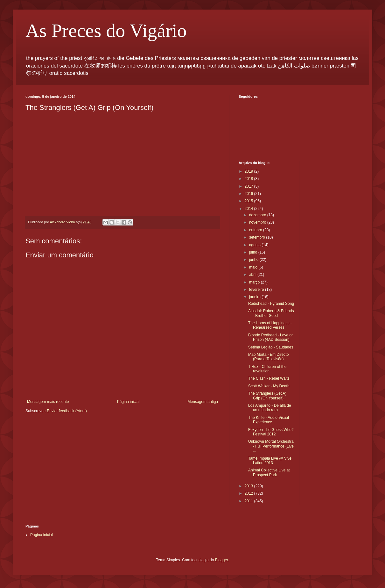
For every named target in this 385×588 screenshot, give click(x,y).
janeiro (255, 297)
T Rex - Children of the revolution (267, 369)
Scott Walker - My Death (269, 386)
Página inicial (128, 402)
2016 (249, 194)
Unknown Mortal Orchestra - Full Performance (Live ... (271, 446)
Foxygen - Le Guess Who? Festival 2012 (271, 432)
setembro (258, 237)
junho (254, 260)
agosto (255, 245)
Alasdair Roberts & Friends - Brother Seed (271, 313)
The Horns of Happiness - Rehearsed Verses (270, 325)
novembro (258, 222)
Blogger (222, 560)
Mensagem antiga (203, 402)
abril (253, 275)
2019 (249, 171)
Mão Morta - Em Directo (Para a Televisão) (268, 357)
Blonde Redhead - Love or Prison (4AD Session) (270, 337)
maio (254, 267)
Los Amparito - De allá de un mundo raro (270, 408)
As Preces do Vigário (106, 31)
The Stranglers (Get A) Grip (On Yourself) (267, 396)
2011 (249, 501)
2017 (249, 186)
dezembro (258, 215)
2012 (249, 493)
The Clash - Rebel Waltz (269, 378)
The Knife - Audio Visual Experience (269, 420)
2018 (249, 179)
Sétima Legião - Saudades (271, 347)
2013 (249, 486)
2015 (249, 201)
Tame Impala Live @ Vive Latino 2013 (270, 461)
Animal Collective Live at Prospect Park (269, 472)
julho (254, 252)
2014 (249, 209)
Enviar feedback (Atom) (67, 411)
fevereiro (257, 290)
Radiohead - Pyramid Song (271, 304)
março (255, 282)
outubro (256, 230)
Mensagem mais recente (48, 402)
